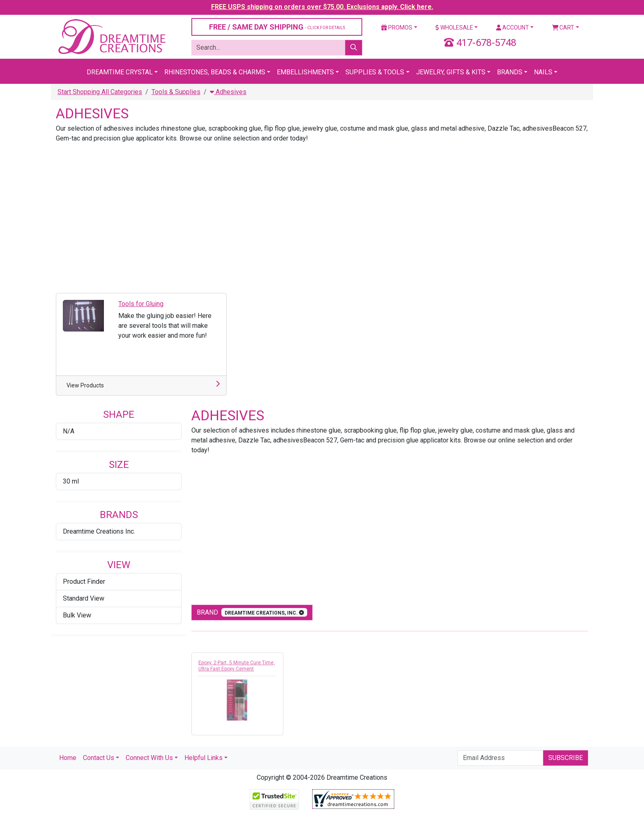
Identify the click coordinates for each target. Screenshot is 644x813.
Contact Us (99, 758)
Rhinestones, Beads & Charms (215, 72)
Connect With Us (149, 758)
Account (513, 28)
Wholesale (454, 28)
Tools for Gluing (141, 304)
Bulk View (77, 615)
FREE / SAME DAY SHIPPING (277, 27)
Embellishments (305, 72)
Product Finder (84, 582)
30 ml (71, 481)
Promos (397, 28)
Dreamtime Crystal (120, 72)
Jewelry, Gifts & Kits (451, 72)
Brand (252, 612)
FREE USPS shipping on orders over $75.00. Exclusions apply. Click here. (322, 7)
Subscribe (566, 758)
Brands (510, 72)
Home (68, 758)
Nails (543, 72)
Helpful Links (204, 758)
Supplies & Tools (375, 72)
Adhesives (228, 92)
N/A (69, 431)
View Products (85, 385)
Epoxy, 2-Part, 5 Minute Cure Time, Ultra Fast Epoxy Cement (237, 668)
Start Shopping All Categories (100, 92)
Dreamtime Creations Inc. (99, 531)
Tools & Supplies (176, 92)
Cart (563, 28)
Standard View (84, 598)
